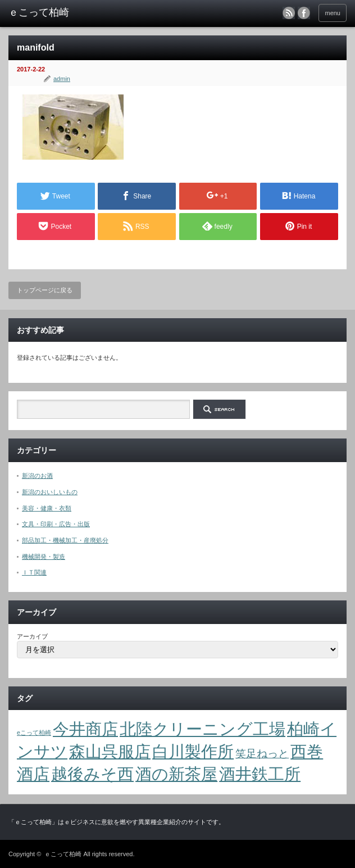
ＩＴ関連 (34, 572)
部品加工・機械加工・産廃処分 (65, 540)
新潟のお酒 (37, 476)
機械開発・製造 (44, 557)
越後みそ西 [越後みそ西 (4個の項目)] (92, 774)
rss (289, 13)
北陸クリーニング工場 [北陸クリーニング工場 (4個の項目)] (202, 729)
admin (62, 79)
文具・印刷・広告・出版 (56, 524)
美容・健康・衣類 (47, 508)
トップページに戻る (45, 290)
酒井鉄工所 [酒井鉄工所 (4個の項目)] (260, 774)
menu (333, 13)
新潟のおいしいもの (50, 492)
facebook (304, 13)
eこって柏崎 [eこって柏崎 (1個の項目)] (34, 733)
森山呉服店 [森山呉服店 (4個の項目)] (110, 751)
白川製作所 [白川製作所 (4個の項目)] (193, 751)
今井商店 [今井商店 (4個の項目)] (85, 729)
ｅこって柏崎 (63, 854)
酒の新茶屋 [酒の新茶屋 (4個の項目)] (176, 774)
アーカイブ (32, 636)
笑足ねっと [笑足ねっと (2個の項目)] (262, 754)
